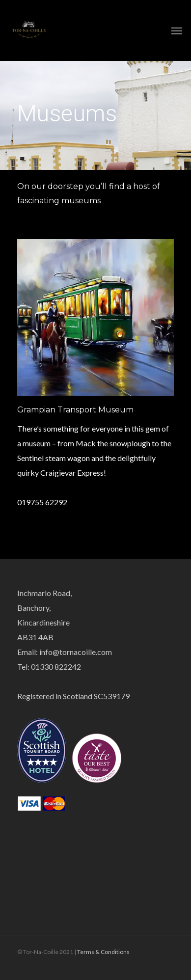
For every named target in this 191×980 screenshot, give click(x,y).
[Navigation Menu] (177, 30)
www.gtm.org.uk (45, 487)
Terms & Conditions (103, 952)
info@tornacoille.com (76, 652)
